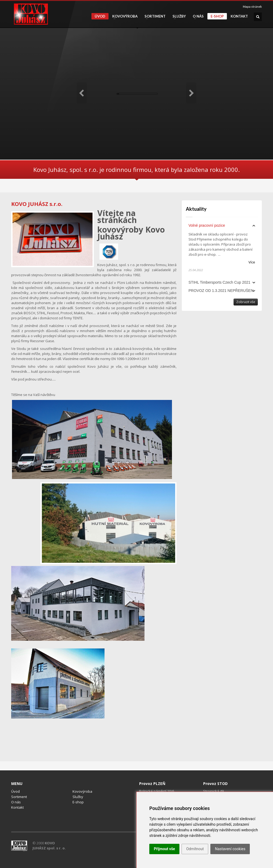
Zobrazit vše (246, 302)
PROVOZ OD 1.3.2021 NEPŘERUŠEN (221, 291)
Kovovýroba (123, 16)
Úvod (100, 16)
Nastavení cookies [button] (230, 849)
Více (252, 262)
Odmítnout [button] (195, 849)
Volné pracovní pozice (207, 225)
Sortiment (153, 16)
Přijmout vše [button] (164, 849)
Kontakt (239, 16)
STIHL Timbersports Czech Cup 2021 (219, 282)
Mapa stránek (252, 7)
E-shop (217, 16)
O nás (197, 16)
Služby (178, 16)
